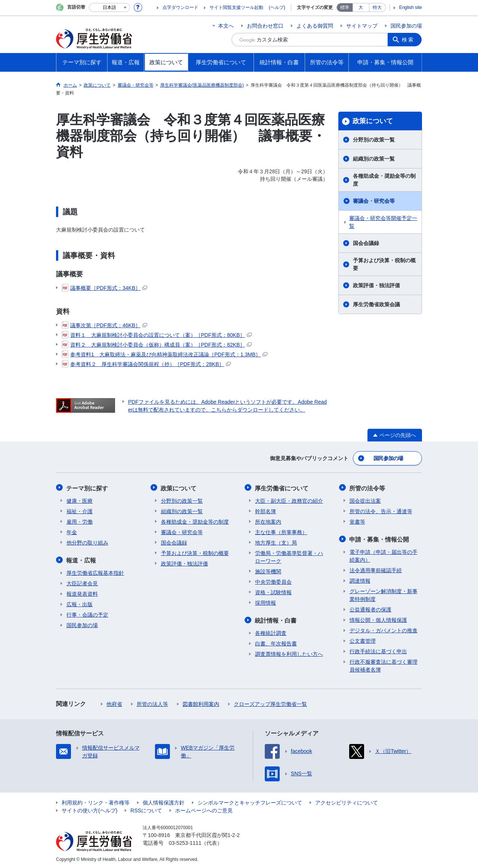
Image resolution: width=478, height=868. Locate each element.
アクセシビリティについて (347, 802)
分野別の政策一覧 (374, 140)
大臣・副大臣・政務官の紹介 (289, 500)
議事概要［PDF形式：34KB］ (104, 288)
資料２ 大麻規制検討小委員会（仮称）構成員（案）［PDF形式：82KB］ (157, 345)
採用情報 (266, 602)
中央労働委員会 (273, 581)
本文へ (226, 26)
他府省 (114, 703)
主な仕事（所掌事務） (281, 531)
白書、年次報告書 (276, 642)
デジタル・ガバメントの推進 (384, 629)
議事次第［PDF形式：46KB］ (104, 325)
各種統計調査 (271, 632)
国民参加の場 (406, 26)
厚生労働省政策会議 (376, 304)
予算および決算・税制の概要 (384, 264)
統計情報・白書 (276, 619)
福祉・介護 (80, 511)
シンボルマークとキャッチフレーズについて (250, 802)
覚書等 (357, 521)
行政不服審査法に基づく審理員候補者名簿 (384, 665)
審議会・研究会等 (374, 201)
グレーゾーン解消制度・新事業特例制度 (384, 594)
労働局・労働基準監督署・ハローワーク (289, 556)
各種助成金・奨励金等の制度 (384, 180)
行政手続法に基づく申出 (378, 650)
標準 (345, 7)
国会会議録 (366, 243)
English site (411, 7)
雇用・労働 (80, 521)
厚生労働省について (282, 488)
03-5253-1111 (185, 842)
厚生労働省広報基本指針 (95, 572)
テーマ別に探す (87, 488)
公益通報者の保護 (370, 608)
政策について (373, 121)
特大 (377, 7)
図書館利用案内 (201, 703)
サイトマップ (362, 26)
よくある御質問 (315, 26)
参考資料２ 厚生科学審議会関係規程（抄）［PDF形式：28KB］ (146, 364)
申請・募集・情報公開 (379, 538)
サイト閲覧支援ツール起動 (236, 7)
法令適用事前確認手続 (376, 569)
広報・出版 (80, 603)
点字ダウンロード (180, 7)
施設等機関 (268, 571)
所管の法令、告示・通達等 (381, 511)
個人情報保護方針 (164, 802)
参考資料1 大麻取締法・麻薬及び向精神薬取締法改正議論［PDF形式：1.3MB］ (164, 354)
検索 (409, 40)
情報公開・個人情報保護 (378, 619)
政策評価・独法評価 (376, 285)
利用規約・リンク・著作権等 (96, 802)
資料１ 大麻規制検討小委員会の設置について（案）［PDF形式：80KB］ (157, 335)
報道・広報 (81, 559)
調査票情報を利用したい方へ (289, 653)
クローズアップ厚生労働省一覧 (270, 703)
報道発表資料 (82, 593)
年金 (72, 531)
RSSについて (146, 809)
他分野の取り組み (87, 542)
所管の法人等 (152, 703)
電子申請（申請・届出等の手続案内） (384, 555)
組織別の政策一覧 (374, 159)
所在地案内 (268, 521)
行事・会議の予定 (87, 614)
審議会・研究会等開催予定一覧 (383, 222)
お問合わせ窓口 (265, 26)
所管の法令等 (367, 488)
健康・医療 (80, 500)
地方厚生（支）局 (276, 542)
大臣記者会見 (82, 582)
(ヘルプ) (277, 7)
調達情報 (360, 580)
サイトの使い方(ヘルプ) (89, 809)
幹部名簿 (266, 511)
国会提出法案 (365, 500)
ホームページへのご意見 (204, 809)
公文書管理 (363, 640)
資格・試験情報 (273, 592)
